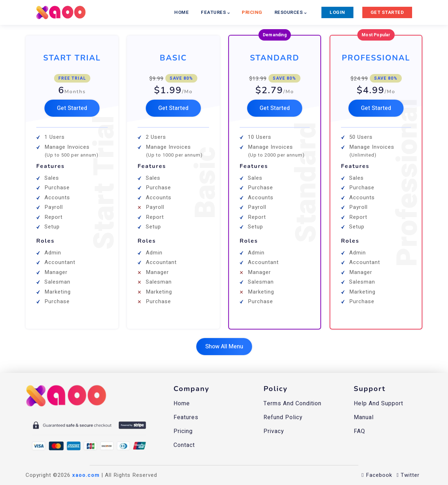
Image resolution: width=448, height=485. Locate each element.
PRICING (252, 12)
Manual (364, 417)
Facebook (377, 475)
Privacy (274, 431)
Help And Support (378, 404)
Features (186, 417)
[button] (72, 108)
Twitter (408, 475)
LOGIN (337, 12)
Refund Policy (283, 417)
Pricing (183, 431)
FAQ (359, 431)
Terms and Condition (292, 404)
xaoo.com (86, 475)
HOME (182, 12)
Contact (184, 445)
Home (182, 404)
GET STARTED (387, 12)
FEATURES (215, 12)
